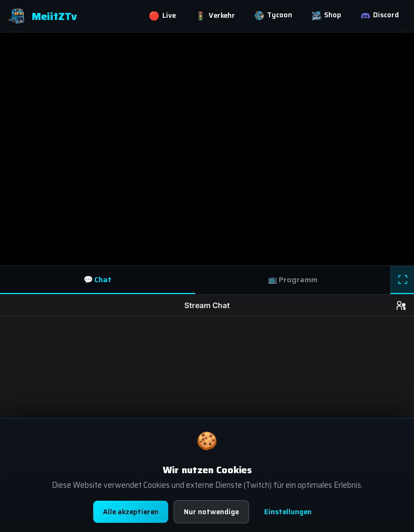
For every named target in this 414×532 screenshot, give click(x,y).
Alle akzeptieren (131, 512)
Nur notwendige (211, 512)
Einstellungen (288, 512)
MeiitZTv (43, 16)
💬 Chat (98, 279)
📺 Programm (293, 279)
